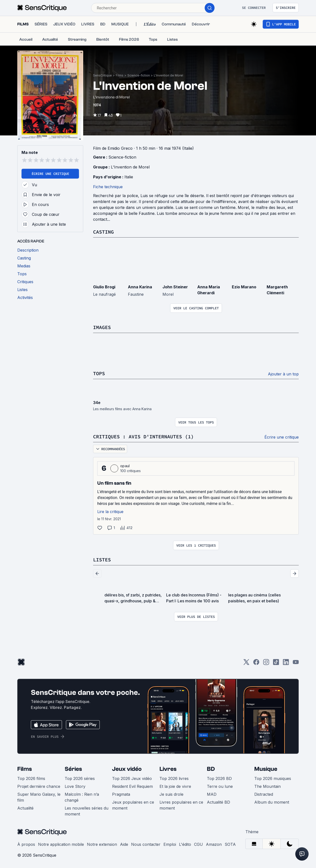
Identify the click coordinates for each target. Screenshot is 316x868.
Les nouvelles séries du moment (87, 811)
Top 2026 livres (174, 778)
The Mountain (267, 786)
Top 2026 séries (80, 778)
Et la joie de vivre (175, 786)
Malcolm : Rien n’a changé (82, 797)
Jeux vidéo (127, 769)
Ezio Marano (244, 287)
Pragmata (121, 794)
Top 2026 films (31, 778)
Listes (102, 560)
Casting (103, 232)
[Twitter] (246, 664)
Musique (266, 769)
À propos (26, 844)
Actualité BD (218, 802)
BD (211, 769)
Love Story (75, 786)
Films (120, 75)
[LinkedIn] (286, 664)
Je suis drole (171, 794)
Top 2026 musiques (273, 778)
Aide (124, 844)
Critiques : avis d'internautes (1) (143, 436)
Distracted (264, 794)
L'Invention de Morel (168, 75)
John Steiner (175, 287)
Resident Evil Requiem (132, 786)
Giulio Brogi (104, 287)
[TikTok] (276, 664)
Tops (99, 373)
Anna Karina (140, 287)
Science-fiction (139, 75)
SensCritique (102, 75)
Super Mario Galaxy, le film (39, 797)
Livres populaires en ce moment (181, 805)
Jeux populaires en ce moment (133, 805)
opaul (125, 466)
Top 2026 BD (219, 778)
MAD (212, 794)
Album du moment (272, 802)
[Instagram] (266, 664)
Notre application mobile (61, 844)
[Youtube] (296, 664)
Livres (168, 769)
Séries (73, 769)
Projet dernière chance (39, 786)
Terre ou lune (220, 786)
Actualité (25, 808)
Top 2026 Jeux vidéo (132, 778)
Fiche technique (108, 187)
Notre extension (102, 844)
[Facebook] (256, 664)
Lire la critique (110, 512)
